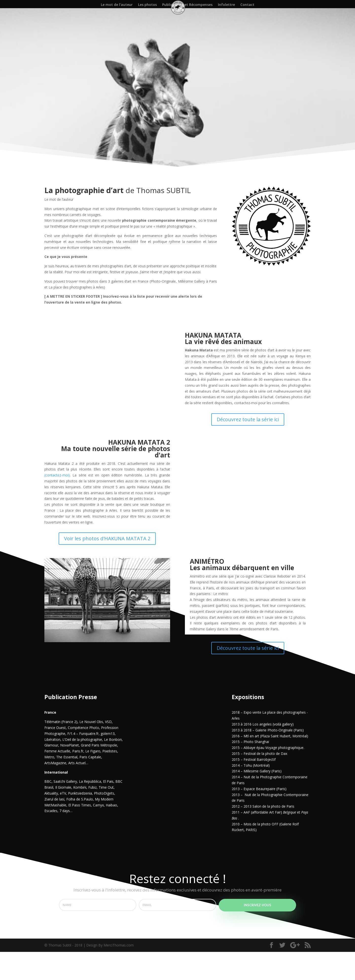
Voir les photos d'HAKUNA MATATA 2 (107, 567)
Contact (247, 5)
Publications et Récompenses (187, 5)
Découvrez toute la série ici (248, 447)
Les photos (147, 5)
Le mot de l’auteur (117, 5)
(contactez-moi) (57, 503)
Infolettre (226, 5)
